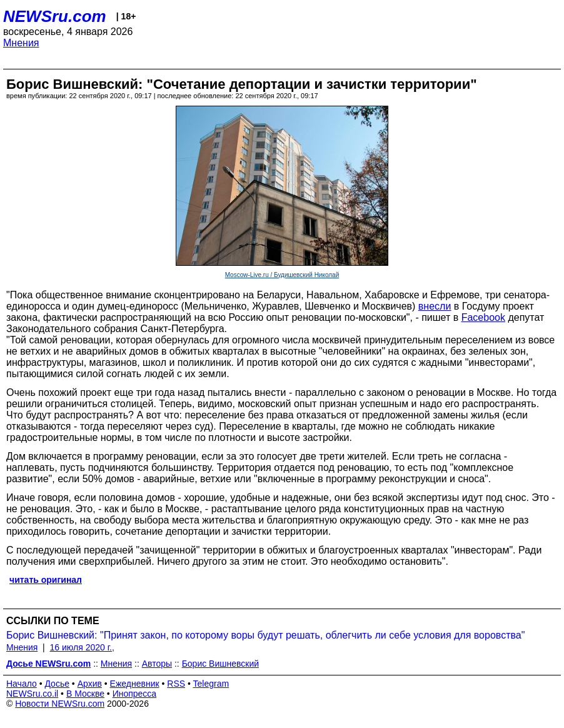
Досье (57, 684)
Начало (22, 684)
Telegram (211, 684)
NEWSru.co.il (32, 694)
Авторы (157, 664)
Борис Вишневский (220, 664)
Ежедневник (135, 684)
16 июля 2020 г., (82, 647)
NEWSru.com (55, 16)
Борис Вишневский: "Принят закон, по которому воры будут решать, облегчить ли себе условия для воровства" (265, 635)
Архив (90, 684)
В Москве (85, 694)
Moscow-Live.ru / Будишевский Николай (282, 275)
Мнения (21, 43)
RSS (176, 684)
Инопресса (135, 694)
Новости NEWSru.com (60, 704)
